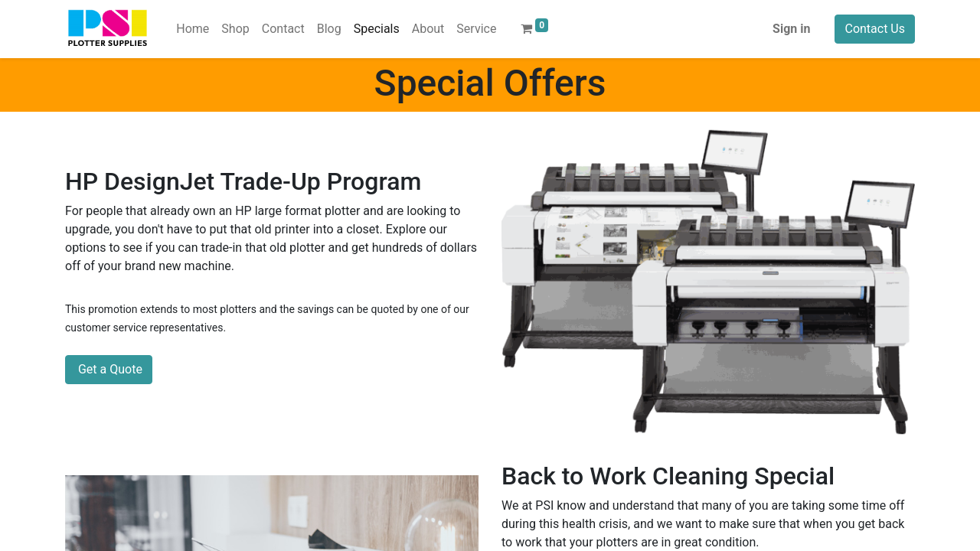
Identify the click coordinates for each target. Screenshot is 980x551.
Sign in (791, 29)
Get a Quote (109, 369)
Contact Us (875, 29)
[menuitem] (193, 29)
